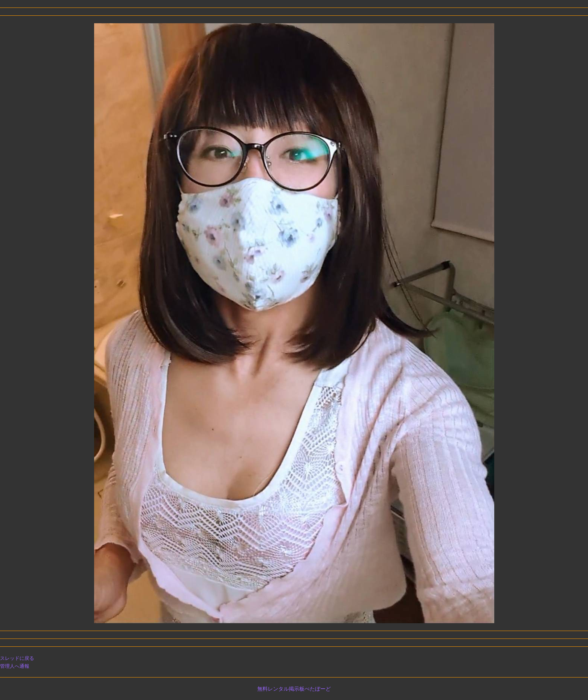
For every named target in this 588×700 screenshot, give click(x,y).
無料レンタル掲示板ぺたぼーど (294, 689)
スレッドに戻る (17, 658)
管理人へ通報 (15, 666)
